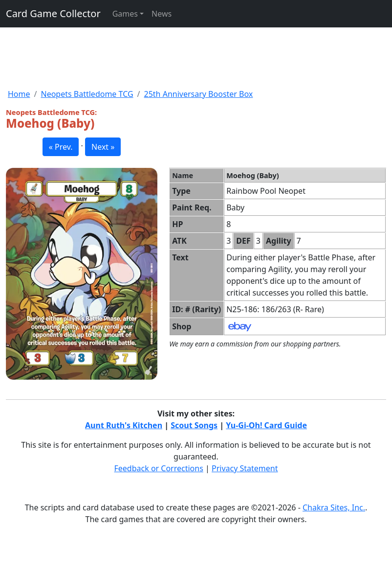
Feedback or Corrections (158, 468)
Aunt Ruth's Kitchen (124, 425)
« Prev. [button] (61, 147)
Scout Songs (194, 425)
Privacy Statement (245, 468)
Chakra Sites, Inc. (334, 507)
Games (125, 14)
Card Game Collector (53, 13)
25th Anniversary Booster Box (199, 94)
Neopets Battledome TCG (87, 94)
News (162, 14)
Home (19, 94)
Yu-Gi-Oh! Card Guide (266, 425)
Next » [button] (103, 147)
